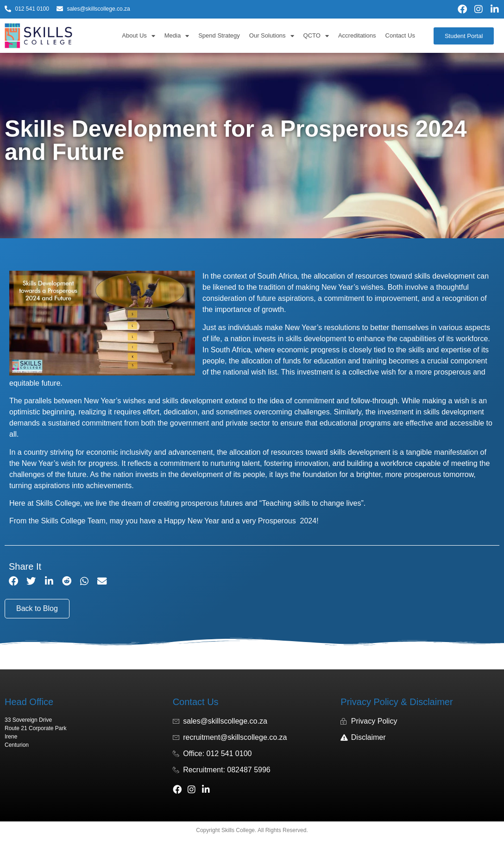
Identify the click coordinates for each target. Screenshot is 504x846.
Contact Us (400, 35)
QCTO (316, 36)
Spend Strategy (219, 35)
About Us (138, 36)
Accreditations (357, 35)
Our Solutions (272, 36)
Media (177, 36)
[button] (13, 582)
